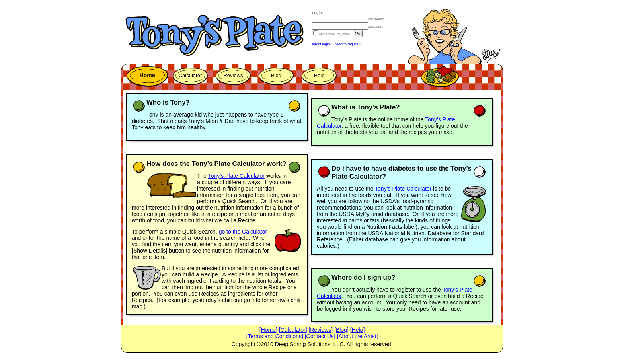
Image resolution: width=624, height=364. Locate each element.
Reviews (233, 75)
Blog (276, 75)
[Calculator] (293, 330)
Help (319, 75)
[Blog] (341, 330)
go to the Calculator (243, 232)
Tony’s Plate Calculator (236, 176)
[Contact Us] (320, 336)
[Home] (268, 330)
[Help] (358, 330)
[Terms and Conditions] (275, 336)
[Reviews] (321, 330)
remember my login (331, 34)
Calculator (190, 75)
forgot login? (322, 44)
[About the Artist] (358, 336)
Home (147, 75)
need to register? (348, 44)
